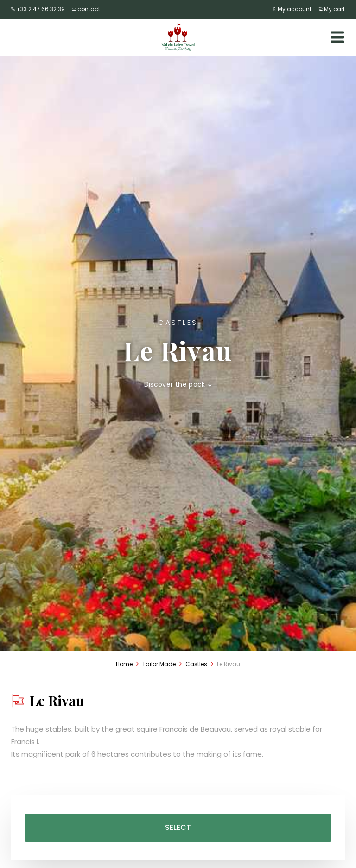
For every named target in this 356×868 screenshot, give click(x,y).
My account (292, 9)
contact (86, 9)
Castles (196, 664)
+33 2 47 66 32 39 (38, 9)
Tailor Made (159, 664)
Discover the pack (178, 385)
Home (124, 664)
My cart (332, 9)
